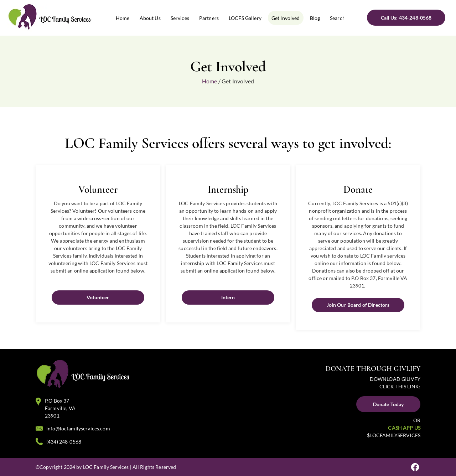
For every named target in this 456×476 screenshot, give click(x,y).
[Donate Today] (388, 404)
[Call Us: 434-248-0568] (406, 18)
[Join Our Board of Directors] (358, 305)
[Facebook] (415, 467)
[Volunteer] (98, 297)
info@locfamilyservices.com (78, 428)
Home (210, 81)
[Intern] (228, 297)
